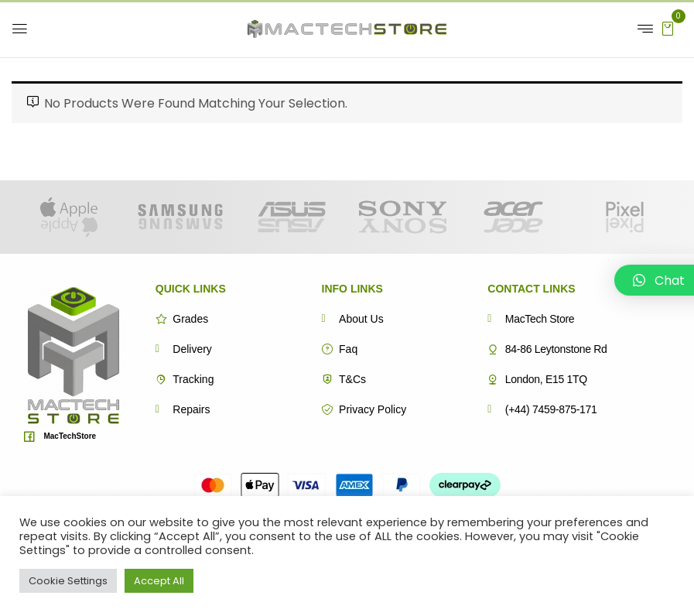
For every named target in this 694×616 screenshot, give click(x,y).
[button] (668, 27)
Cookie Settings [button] (68, 581)
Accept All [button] (159, 581)
